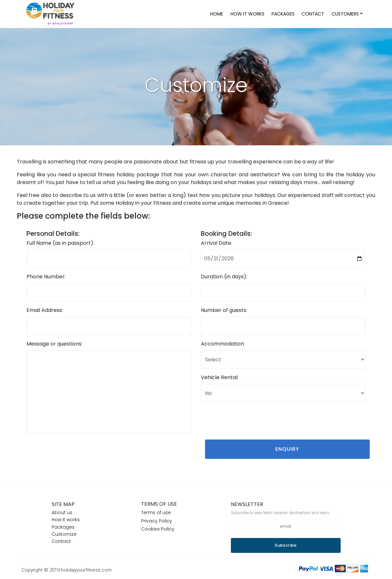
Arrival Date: (217, 243)
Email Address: (45, 310)
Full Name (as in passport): (60, 243)
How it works (66, 520)
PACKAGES (283, 14)
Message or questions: (54, 344)
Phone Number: (46, 277)
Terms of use (156, 512)
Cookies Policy (158, 529)
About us (62, 512)
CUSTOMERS (345, 14)
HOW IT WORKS (248, 14)
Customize (64, 534)
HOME (217, 14)
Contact (61, 541)
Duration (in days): (224, 277)
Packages (63, 527)
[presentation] (250, 420)
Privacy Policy (157, 521)
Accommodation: (223, 344)
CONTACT (313, 14)
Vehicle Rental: (220, 377)
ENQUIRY (287, 449)
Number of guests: (224, 310)
